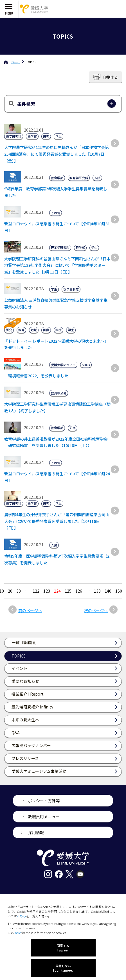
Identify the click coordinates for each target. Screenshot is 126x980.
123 (47, 591)
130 (97, 591)
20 (10, 591)
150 (119, 591)
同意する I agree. (63, 948)
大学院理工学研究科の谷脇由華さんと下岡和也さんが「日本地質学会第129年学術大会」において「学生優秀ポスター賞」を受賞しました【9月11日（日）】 (57, 265)
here (18, 933)
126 (79, 591)
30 (19, 591)
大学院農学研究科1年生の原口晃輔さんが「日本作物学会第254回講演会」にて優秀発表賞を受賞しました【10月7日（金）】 (57, 154)
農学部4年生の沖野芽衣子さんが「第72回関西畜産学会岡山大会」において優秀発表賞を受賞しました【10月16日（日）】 (57, 521)
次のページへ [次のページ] (96, 611)
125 (68, 591)
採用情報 (36, 832)
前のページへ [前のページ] (30, 611)
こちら (22, 916)
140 (108, 591)
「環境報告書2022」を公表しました (36, 376)
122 (36, 591)
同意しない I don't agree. (63, 968)
